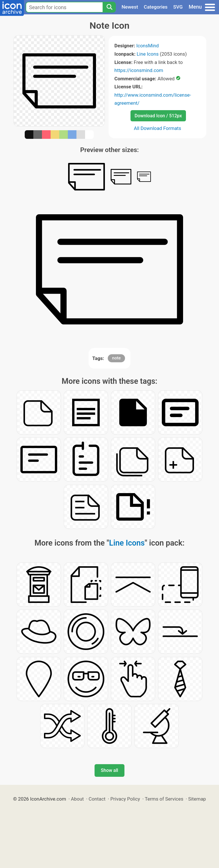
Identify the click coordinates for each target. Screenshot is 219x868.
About (77, 799)
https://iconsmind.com (139, 70)
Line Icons (148, 54)
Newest (130, 7)
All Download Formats (158, 128)
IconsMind (147, 46)
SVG (178, 7)
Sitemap (197, 799)
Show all (109, 770)
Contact (97, 799)
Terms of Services (164, 799)
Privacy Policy (125, 799)
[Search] (109, 7)
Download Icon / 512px (158, 116)
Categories (156, 7)
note (116, 358)
